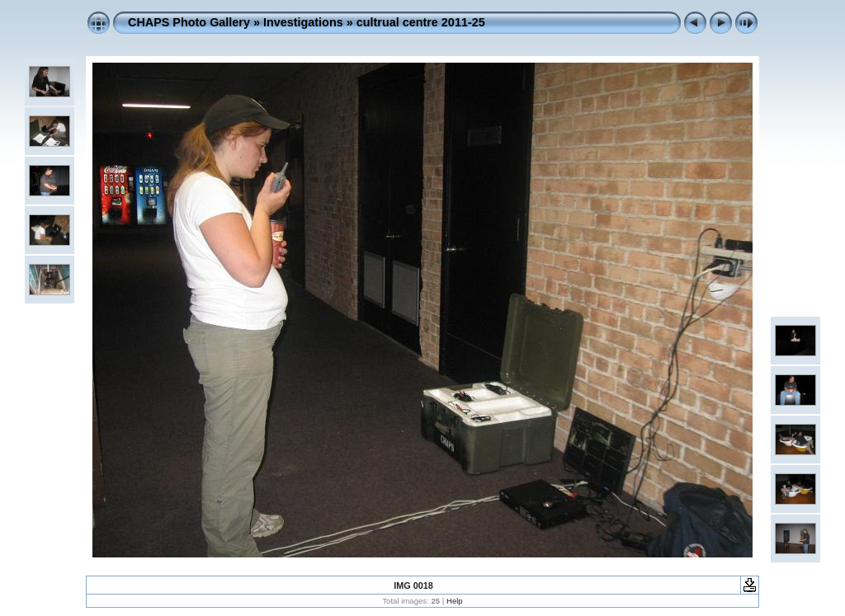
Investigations (303, 22)
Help (455, 601)
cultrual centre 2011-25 (421, 22)
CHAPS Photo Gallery (189, 22)
